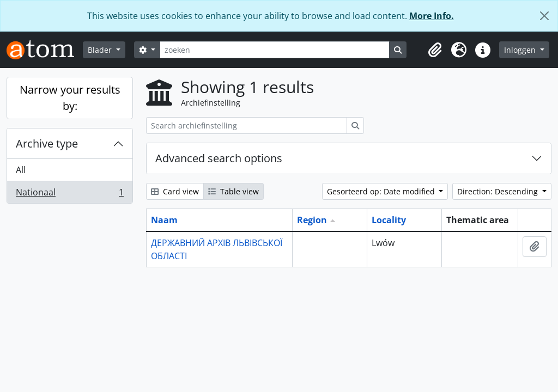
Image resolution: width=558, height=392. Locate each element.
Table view (233, 191)
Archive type (47, 143)
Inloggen (521, 50)
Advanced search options (219, 158)
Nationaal (69, 194)
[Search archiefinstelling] (247, 125)
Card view (175, 191)
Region (312, 220)
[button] (435, 50)
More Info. (432, 16)
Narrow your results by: (70, 98)
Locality (389, 220)
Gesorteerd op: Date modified (382, 191)
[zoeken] (275, 50)
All (21, 170)
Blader (101, 50)
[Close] (544, 16)
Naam (164, 220)
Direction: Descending (499, 191)
